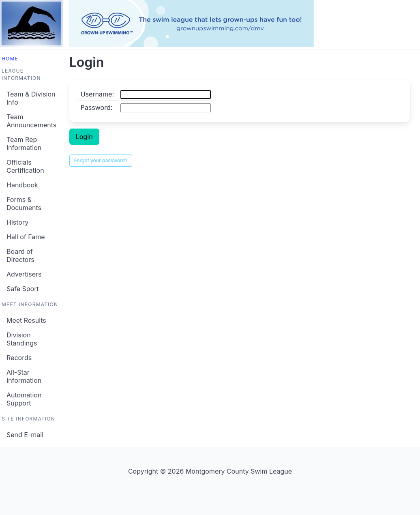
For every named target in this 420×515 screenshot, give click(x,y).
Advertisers (24, 274)
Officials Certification (25, 166)
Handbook (22, 185)
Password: (97, 107)
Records (19, 358)
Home (10, 59)
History (17, 222)
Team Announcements (31, 121)
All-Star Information (24, 376)
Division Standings (22, 339)
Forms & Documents (24, 204)
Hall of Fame (26, 237)
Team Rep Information (24, 144)
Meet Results (26, 320)
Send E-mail (25, 435)
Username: (97, 94)
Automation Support (24, 399)
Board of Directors (20, 255)
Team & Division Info (31, 98)
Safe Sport (23, 289)
